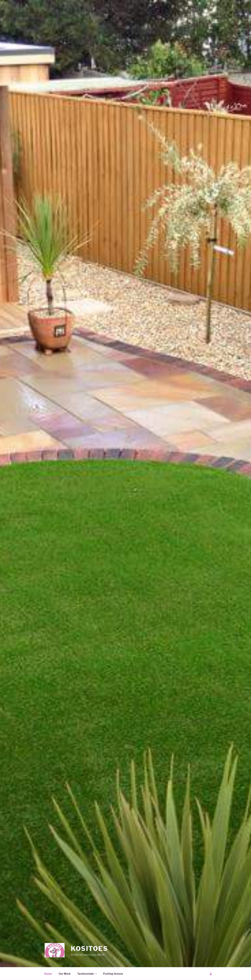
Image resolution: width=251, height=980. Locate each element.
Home (48, 974)
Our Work (65, 974)
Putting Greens (113, 974)
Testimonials (87, 974)
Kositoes (89, 949)
